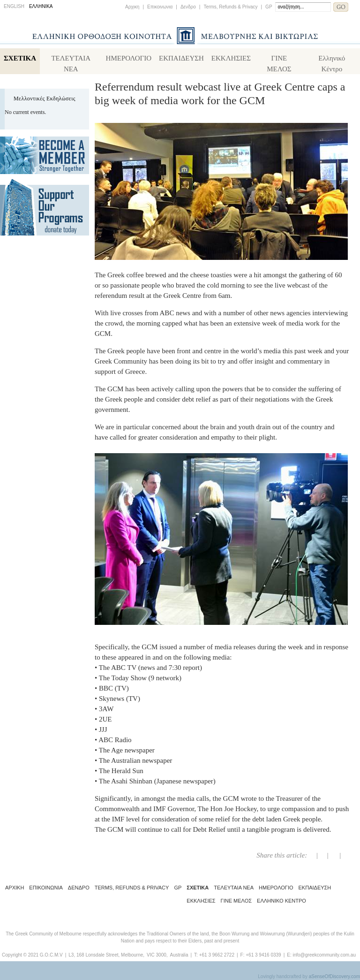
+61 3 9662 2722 (217, 955)
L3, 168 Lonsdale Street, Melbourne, (106, 955)
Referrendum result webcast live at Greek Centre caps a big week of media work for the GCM (220, 94)
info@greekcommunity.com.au (324, 955)
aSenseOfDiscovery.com (334, 976)
